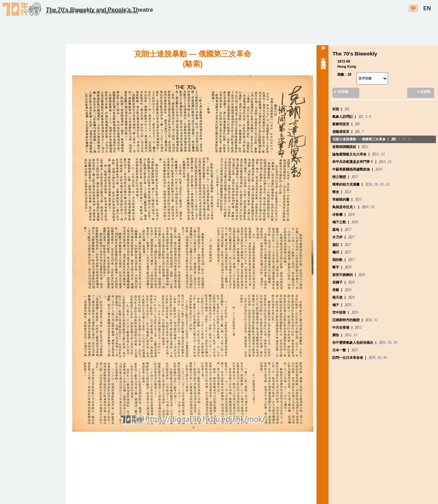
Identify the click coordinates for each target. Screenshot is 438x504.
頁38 (372, 358)
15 (390, 162)
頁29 (355, 312)
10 (404, 139)
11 (409, 139)
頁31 (358, 327)
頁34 (382, 343)
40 (385, 358)
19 (376, 184)
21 (388, 184)
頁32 (348, 335)
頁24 (365, 207)
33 (355, 335)
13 (383, 154)
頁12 (375, 154)
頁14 (382, 162)
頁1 (347, 109)
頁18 (368, 184)
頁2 (361, 117)
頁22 (348, 192)
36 (395, 343)
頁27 (348, 230)
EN (427, 8)
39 (379, 358)
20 (382, 184)
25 (372, 207)
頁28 (348, 267)
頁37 (355, 350)
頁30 (368, 320)
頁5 (357, 124)
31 (376, 320)
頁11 (365, 147)
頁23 (358, 199)
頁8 (394, 139)
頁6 (357, 132)
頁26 (351, 215)
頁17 (355, 177)
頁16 (379, 169)
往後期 (424, 92)
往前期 (341, 92)
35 (390, 343)
